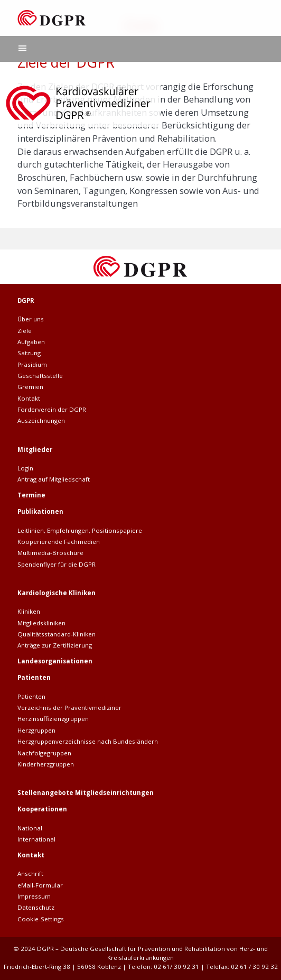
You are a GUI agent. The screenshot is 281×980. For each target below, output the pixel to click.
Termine (31, 495)
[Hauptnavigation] (22, 49)
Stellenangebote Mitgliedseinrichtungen (86, 793)
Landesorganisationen (55, 661)
